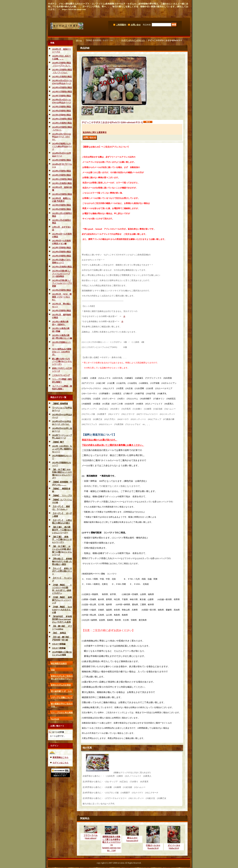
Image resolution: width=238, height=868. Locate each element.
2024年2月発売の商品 (61, 171)
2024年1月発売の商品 (61, 175)
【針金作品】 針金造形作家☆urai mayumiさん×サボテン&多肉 (62, 619)
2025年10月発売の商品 (62, 88)
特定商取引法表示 (59, 664)
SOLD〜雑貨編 (59, 648)
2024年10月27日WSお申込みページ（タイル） (62, 137)
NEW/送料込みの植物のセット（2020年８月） (62, 352)
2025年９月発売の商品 (62, 92)
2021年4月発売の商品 (61, 290)
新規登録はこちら (60, 757)
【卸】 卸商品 (59, 633)
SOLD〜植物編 (59, 644)
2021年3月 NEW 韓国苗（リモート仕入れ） (62, 297)
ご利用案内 (121, 25)
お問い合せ (136, 25)
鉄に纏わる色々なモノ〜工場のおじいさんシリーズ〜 (62, 362)
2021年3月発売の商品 (61, 311)
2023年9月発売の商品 (61, 205)
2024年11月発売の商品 (62, 123)
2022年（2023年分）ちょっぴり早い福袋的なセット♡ (62, 449)
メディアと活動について (62, 698)
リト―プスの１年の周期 (62, 713)
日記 (53, 670)
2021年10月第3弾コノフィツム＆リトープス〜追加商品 (61, 274)
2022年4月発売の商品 (61, 252)
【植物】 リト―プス (62, 496)
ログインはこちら (60, 763)
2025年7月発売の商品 (61, 96)
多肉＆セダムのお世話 (61, 685)
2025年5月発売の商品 (61, 107)
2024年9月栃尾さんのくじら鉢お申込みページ (62, 146)
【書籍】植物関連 (60, 404)
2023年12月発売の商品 (62, 179)
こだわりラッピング (61, 375)
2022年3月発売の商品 (61, 256)
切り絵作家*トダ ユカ (61, 691)
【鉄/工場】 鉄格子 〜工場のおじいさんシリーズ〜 (62, 540)
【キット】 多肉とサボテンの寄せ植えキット (62, 571)
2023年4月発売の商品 (61, 209)
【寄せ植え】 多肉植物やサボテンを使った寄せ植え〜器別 (62, 562)
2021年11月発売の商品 (63, 267)
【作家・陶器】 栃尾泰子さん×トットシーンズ (62, 600)
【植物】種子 (58, 442)
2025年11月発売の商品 (62, 77)
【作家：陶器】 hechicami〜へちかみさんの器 (62, 610)
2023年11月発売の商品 (62, 183)
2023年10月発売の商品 (62, 194)
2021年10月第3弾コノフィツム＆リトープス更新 (62, 283)
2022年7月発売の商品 (61, 248)
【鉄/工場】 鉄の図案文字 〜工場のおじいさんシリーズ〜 (62, 530)
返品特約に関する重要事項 (95, 132)
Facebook (55, 719)
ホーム (79, 40)
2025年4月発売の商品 (61, 111)
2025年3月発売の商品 (61, 115)
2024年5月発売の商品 (61, 160)
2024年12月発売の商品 (62, 119)
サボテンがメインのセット (133, 40)
